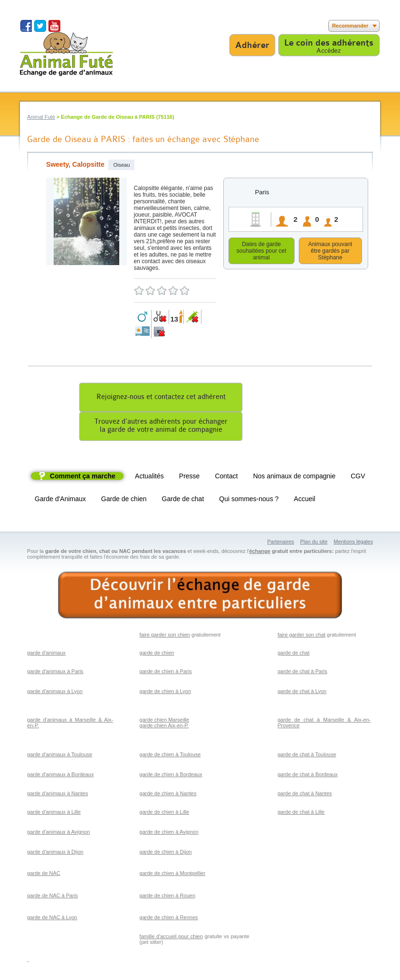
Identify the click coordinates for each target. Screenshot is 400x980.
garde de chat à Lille (301, 813)
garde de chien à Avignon (169, 833)
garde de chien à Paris (166, 673)
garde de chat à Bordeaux (308, 776)
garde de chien (157, 654)
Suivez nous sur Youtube (54, 26)
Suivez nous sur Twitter (40, 26)
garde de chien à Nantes (168, 795)
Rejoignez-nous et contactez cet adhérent (161, 398)
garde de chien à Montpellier (173, 875)
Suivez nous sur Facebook (26, 26)
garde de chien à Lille (165, 813)
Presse (190, 477)
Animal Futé (41, 117)
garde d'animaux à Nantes (57, 795)
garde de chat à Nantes (305, 795)
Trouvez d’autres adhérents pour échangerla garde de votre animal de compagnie (161, 427)
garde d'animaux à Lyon (55, 693)
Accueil (305, 500)
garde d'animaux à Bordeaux (60, 776)
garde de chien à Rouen (167, 897)
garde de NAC (44, 875)
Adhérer (252, 45)
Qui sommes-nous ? (249, 500)
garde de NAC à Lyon (52, 919)
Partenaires (280, 543)
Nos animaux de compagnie (295, 477)
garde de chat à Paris (302, 673)
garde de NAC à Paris (52, 897)
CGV (358, 477)
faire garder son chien (165, 636)
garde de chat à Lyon (302, 693)
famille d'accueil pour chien (171, 938)
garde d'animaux (46, 654)
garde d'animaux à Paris (55, 673)
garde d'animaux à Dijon (55, 853)
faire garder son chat (301, 636)
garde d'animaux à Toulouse (60, 756)
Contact (226, 477)
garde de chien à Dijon (166, 853)
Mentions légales (353, 543)
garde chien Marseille (165, 721)
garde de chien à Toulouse (170, 756)
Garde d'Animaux (60, 500)
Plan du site (314, 543)
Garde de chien (124, 500)
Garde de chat (183, 500)
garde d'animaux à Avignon (58, 833)
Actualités (149, 477)
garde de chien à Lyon (165, 693)
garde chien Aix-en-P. (164, 727)
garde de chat (293, 654)
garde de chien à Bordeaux (171, 776)
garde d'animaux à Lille (54, 813)
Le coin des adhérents (329, 43)
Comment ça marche (83, 477)
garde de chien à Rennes (169, 919)
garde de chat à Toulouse (307, 756)
